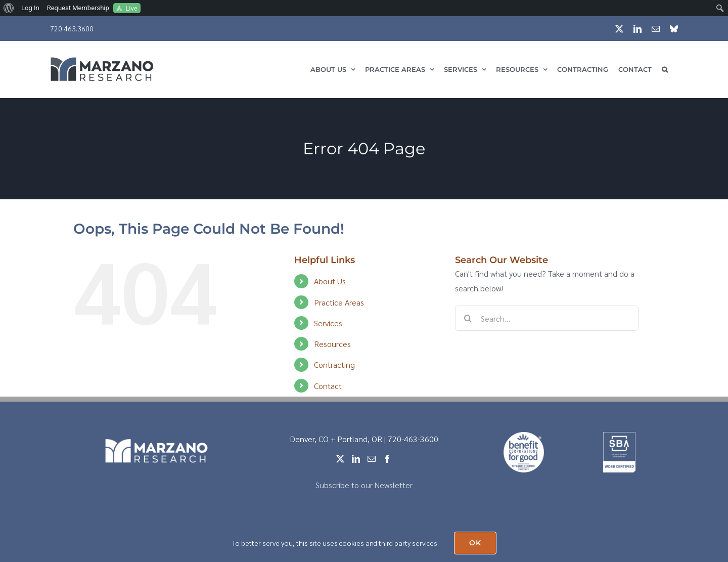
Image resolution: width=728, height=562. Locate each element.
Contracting (334, 364)
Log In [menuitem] (30, 8)
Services (328, 323)
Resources (332, 344)
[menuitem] (9, 8)
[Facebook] (387, 459)
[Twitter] (340, 459)
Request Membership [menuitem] (78, 8)
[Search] (468, 318)
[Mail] (372, 459)
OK (475, 543)
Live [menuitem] (131, 8)
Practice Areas (339, 302)
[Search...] (547, 318)
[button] (665, 69)
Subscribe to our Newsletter (364, 485)
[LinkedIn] (356, 459)
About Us (330, 281)
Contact (328, 386)
